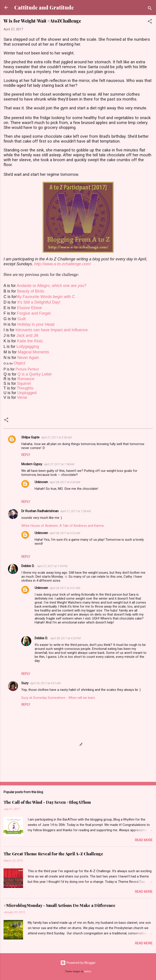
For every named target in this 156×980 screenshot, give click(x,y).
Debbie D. (28, 566)
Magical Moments (33, 352)
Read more (144, 840)
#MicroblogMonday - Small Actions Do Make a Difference (59, 905)
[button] (150, 22)
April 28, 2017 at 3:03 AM (65, 482)
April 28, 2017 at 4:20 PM (66, 638)
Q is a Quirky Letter (35, 374)
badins (88, 971)
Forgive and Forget (34, 313)
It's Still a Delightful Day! (39, 302)
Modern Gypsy (32, 464)
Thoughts (25, 388)
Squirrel (24, 383)
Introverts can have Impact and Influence (52, 330)
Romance (26, 379)
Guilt (22, 319)
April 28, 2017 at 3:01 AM (65, 588)
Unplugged (27, 393)
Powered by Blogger (78, 963)
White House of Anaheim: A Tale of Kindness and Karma (62, 526)
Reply (26, 455)
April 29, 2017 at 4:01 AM (45, 683)
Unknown (41, 482)
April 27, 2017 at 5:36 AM (56, 437)
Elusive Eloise (30, 308)
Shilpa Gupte (30, 437)
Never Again (28, 358)
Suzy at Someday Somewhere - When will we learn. (58, 698)
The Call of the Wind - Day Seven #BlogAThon (47, 802)
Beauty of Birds (31, 291)
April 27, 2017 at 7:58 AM (76, 511)
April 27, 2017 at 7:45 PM (52, 566)
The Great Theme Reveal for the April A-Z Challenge (53, 854)
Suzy (25, 683)
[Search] (150, 9)
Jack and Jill (27, 335)
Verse (22, 397)
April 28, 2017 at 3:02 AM (65, 533)
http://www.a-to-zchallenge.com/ (62, 264)
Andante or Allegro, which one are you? (51, 286)
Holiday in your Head (36, 324)
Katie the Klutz (30, 341)
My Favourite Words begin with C (46, 297)
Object (20, 363)
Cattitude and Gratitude (44, 7)
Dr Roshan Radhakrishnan (40, 511)
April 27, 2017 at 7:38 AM (59, 464)
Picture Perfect (27, 369)
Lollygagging (28, 347)
